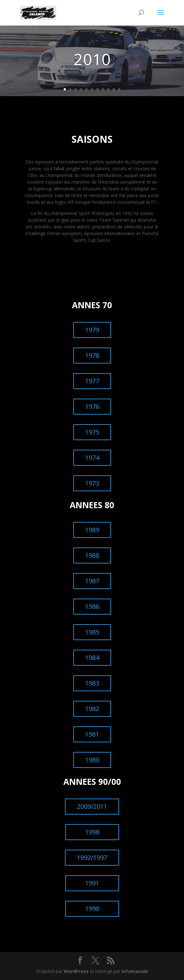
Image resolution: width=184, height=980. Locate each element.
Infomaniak (135, 971)
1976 (92, 406)
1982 (92, 709)
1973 (92, 483)
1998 (92, 832)
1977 (92, 381)
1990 (92, 909)
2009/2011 (92, 806)
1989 (92, 530)
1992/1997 (92, 857)
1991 (92, 883)
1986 (92, 606)
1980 (92, 760)
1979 (92, 330)
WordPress (76, 971)
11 (119, 89)
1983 (92, 683)
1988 (92, 555)
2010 (92, 59)
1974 (92, 458)
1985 (92, 632)
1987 (92, 581)
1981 (92, 734)
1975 (92, 432)
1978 (92, 355)
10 (114, 89)
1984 (92, 658)
